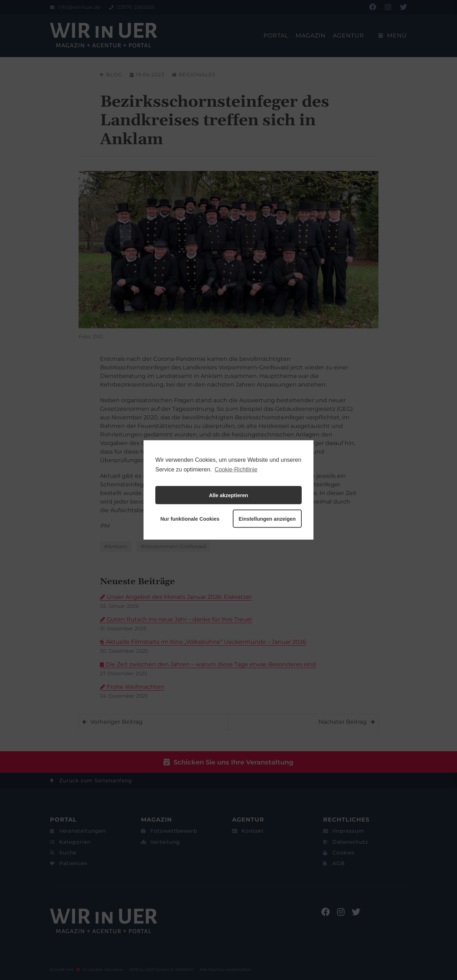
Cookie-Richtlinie (236, 469)
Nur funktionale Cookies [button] (190, 519)
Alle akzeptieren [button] (228, 495)
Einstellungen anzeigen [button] (267, 519)
